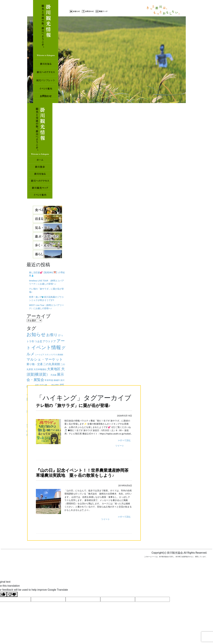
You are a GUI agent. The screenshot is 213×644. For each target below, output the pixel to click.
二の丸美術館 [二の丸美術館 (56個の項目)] (52, 364)
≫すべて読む (124, 440)
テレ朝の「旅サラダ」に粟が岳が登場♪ (73, 406)
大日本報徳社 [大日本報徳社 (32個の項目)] (40, 369)
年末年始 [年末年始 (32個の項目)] (49, 380)
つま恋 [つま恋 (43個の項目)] (38, 341)
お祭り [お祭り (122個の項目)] (52, 335)
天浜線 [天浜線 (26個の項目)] (53, 375)
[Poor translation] (12, 594)
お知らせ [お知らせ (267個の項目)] (36, 335)
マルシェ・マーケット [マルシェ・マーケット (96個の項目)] (45, 359)
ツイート (120, 446)
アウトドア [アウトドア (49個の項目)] (49, 341)
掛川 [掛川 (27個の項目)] (62, 380)
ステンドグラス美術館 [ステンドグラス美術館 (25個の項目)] (54, 355)
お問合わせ (46, 96)
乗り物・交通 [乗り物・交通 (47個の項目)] (35, 364)
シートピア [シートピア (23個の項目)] (40, 355)
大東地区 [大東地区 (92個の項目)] (54, 369)
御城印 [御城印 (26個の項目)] (57, 380)
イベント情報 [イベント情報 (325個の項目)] (46, 347)
